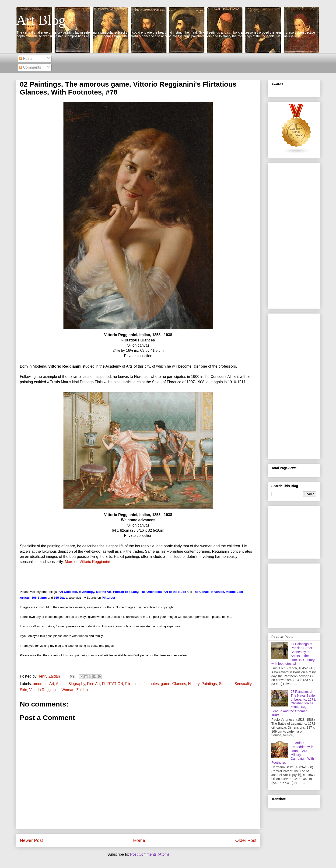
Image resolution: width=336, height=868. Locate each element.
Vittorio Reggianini (44, 690)
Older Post (246, 840)
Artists (61, 684)
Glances (179, 684)
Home (139, 840)
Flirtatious (133, 684)
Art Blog (41, 20)
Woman (68, 690)
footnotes (151, 684)
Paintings (209, 684)
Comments (30, 67)
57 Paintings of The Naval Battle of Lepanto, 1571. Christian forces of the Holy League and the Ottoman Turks (294, 703)
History (194, 684)
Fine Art (93, 684)
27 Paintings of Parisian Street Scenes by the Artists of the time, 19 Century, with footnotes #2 (293, 654)
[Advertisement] (294, 235)
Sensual (226, 684)
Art (52, 684)
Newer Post (31, 840)
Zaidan (82, 690)
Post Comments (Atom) (150, 854)
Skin (23, 690)
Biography (77, 684)
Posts (26, 58)
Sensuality (243, 684)
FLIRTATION (113, 684)
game (165, 684)
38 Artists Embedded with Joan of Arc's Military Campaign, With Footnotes (293, 753)
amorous (40, 684)
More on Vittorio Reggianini (87, 562)
